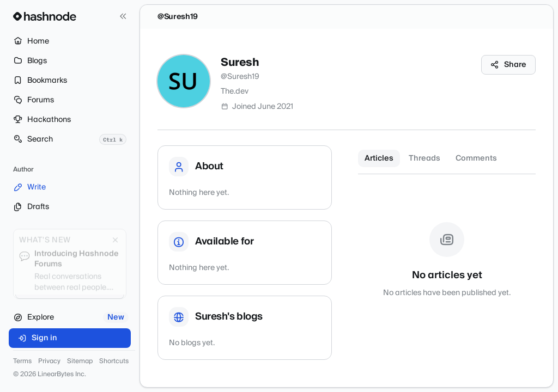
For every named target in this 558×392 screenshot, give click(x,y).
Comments (476, 158)
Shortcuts (114, 362)
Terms (22, 362)
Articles (379, 158)
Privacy (49, 362)
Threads (424, 158)
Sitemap (80, 362)
